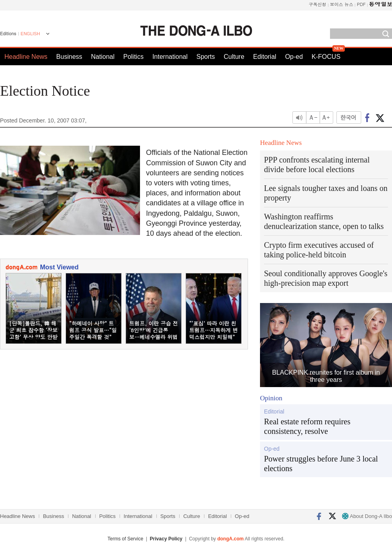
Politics (133, 57)
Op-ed (294, 57)
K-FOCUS (326, 57)
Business (69, 57)
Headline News (26, 57)
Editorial (265, 57)
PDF (361, 4)
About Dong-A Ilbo (367, 516)
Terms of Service (125, 539)
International (170, 57)
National (103, 57)
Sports (206, 57)
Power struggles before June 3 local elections (321, 464)
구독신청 (318, 4)
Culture (234, 57)
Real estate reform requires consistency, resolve (307, 426)
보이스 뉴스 (342, 4)
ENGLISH (30, 34)
